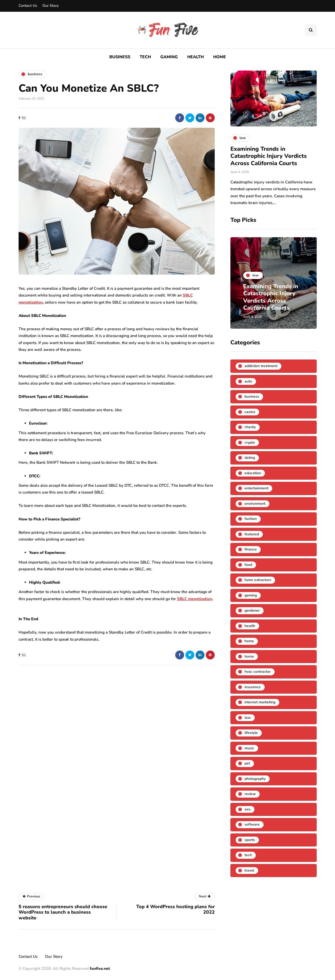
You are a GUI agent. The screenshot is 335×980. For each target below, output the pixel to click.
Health (195, 57)
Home (220, 57)
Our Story (50, 6)
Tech (145, 57)
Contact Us (28, 6)
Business (120, 57)
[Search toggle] (311, 30)
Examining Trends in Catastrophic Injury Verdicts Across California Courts (269, 156)
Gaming (169, 57)
